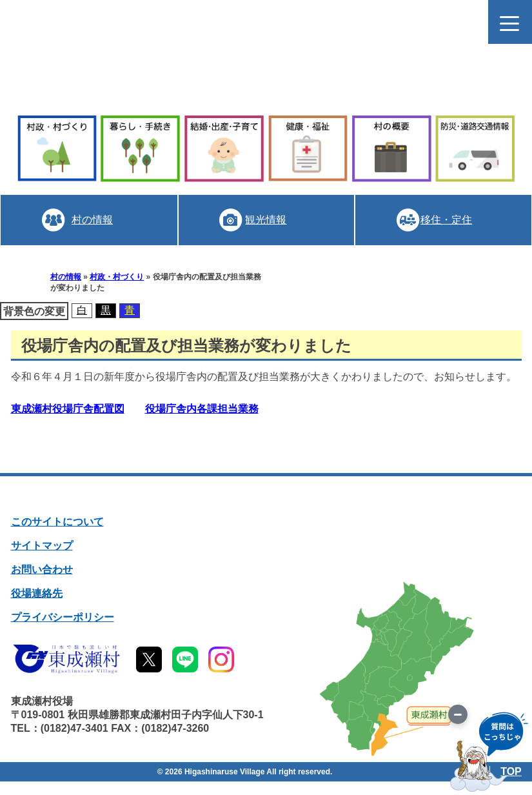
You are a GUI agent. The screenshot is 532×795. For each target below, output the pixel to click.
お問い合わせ (42, 569)
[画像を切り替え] (458, 714)
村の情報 (92, 220)
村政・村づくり (117, 277)
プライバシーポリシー (63, 617)
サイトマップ (42, 546)
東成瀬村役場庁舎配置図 (68, 409)
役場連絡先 (37, 593)
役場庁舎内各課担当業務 (202, 409)
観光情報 (266, 220)
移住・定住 (446, 220)
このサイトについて (57, 522)
